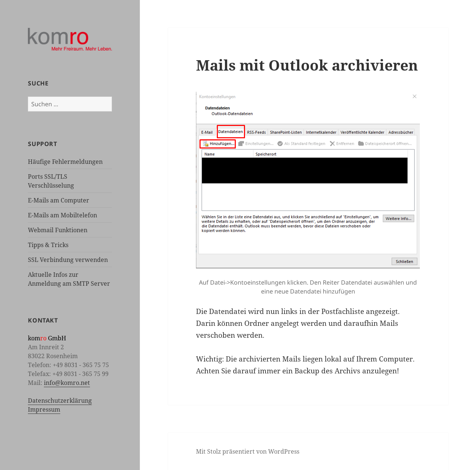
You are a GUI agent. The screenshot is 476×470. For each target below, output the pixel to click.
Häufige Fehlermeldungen (65, 162)
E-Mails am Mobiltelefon (62, 215)
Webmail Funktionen (58, 230)
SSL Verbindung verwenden (68, 260)
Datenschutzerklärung (60, 401)
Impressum (44, 409)
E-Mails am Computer (59, 200)
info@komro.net (67, 383)
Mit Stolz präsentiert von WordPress (248, 451)
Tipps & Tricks (48, 245)
